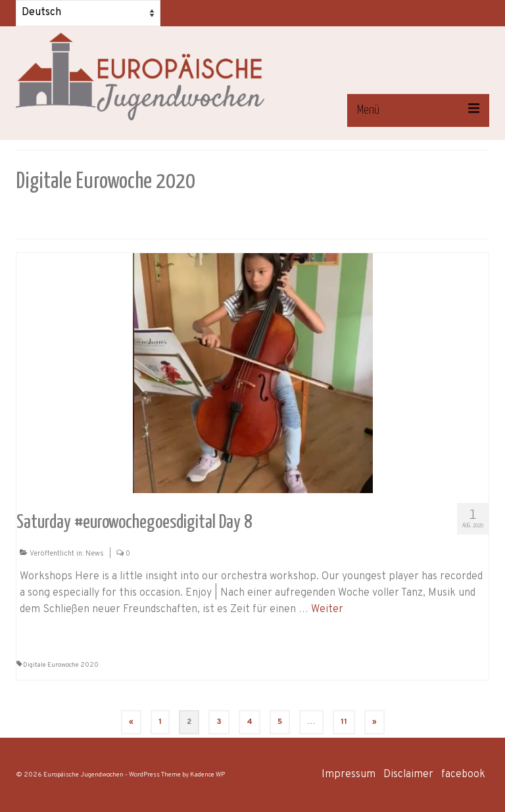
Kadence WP (207, 775)
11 (344, 722)
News (95, 554)
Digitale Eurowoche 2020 (61, 665)
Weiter (327, 609)
